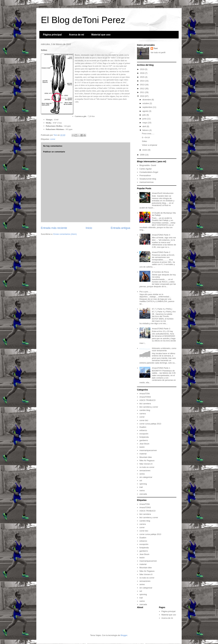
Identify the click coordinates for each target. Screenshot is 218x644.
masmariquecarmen (148, 450)
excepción (144, 434)
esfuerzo (143, 430)
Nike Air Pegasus (147, 461)
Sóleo (144, 141)
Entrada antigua (121, 228)
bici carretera (145, 404)
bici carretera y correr (149, 407)
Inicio (89, 228)
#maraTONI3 (145, 397)
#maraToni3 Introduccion (163, 193)
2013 (143, 85)
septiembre (148, 107)
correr (53, 139)
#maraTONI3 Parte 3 (161, 329)
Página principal (52, 35)
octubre (146, 103)
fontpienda (144, 437)
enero (145, 150)
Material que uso (101, 35)
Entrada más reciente (54, 228)
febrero (146, 130)
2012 (143, 89)
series (142, 474)
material (143, 454)
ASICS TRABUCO (147, 400)
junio (145, 119)
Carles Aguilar (146, 169)
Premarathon (145, 175)
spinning (143, 484)
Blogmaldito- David (148, 165)
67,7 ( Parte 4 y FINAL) (162, 309)
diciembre (147, 100)
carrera (143, 414)
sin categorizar (146, 477)
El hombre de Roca (160, 272)
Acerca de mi (77, 35)
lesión (142, 447)
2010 (143, 96)
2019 (143, 69)
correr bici (144, 420)
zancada (143, 494)
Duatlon (143, 427)
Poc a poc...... (145, 292)
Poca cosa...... (148, 134)
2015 (143, 77)
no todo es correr (147, 467)
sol (141, 481)
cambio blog (145, 410)
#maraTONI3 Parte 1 (161, 368)
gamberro (144, 440)
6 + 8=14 (146, 137)
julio (145, 115)
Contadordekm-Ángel (149, 172)
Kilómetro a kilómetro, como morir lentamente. (164, 349)
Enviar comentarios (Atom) (65, 234)
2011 (143, 92)
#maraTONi (145, 394)
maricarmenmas (146, 182)
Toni (156, 48)
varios (142, 490)
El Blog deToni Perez (83, 20)
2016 (143, 73)
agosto (146, 111)
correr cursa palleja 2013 (150, 424)
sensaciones (145, 471)
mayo (145, 123)
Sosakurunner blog (148, 179)
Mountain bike (146, 457)
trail (141, 487)
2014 (143, 81)
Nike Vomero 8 (146, 464)
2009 (143, 155)
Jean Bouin (144, 444)
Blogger (124, 635)
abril (145, 126)
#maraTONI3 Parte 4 (161, 235)
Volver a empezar (149, 145)
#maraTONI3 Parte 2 (161, 252)
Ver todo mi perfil (158, 52)
